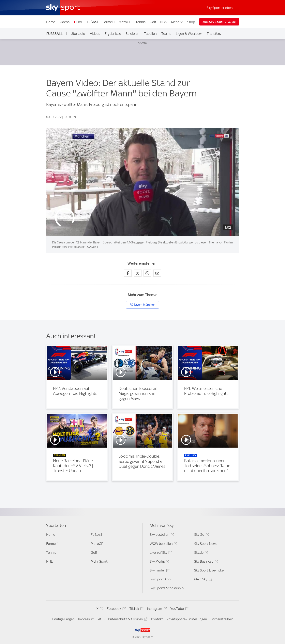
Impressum (86, 619)
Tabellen (150, 34)
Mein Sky (202, 580)
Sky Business (205, 562)
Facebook (116, 609)
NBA (163, 22)
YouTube (179, 609)
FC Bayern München (142, 305)
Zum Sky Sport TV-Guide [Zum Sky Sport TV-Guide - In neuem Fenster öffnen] (219, 22)
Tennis (141, 22)
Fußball (92, 22)
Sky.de (201, 553)
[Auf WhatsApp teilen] (147, 273)
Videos (64, 22)
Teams (166, 34)
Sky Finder (159, 571)
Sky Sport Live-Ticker (210, 570)
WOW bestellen (163, 544)
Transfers (214, 34)
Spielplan (133, 34)
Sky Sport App (160, 579)
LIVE (80, 22)
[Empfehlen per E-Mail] (157, 273)
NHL (49, 561)
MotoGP (125, 22)
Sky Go (201, 535)
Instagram (156, 609)
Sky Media (159, 562)
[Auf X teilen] (138, 273)
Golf (153, 22)
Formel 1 (109, 22)
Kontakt (157, 619)
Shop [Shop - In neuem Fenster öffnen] (191, 22)
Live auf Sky (160, 553)
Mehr (177, 22)
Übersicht (78, 34)
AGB (101, 619)
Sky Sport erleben (220, 8)
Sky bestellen (161, 535)
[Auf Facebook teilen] (128, 273)
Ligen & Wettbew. (189, 34)
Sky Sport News (206, 544)
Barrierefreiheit (222, 619)
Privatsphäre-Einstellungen (187, 619)
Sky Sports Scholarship (167, 588)
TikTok (136, 609)
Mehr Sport (99, 561)
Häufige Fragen (63, 619)
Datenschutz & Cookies (127, 620)
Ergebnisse (113, 34)
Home (51, 22)
